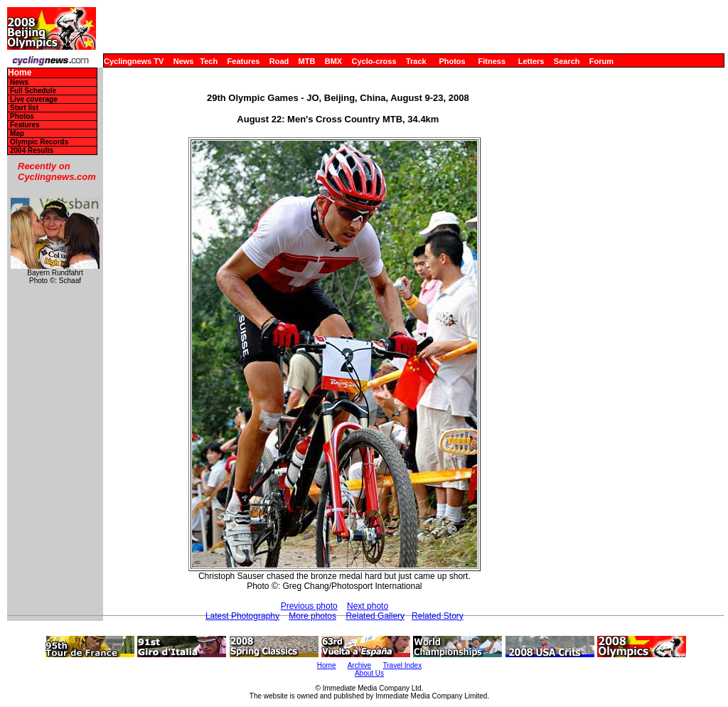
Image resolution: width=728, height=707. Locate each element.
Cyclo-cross (374, 61)
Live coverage (34, 99)
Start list (24, 108)
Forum (601, 61)
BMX (333, 61)
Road (279, 61)
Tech (209, 61)
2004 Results (32, 150)
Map (17, 133)
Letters (531, 61)
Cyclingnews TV (134, 61)
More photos (312, 616)
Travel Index (403, 665)
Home (20, 73)
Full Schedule (33, 91)
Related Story (438, 616)
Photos (452, 61)
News (184, 61)
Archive (359, 665)
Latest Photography (242, 616)
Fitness (492, 61)
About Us (369, 673)
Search (567, 61)
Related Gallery (375, 616)
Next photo (368, 606)
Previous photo (309, 606)
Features (244, 61)
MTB (307, 61)
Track (416, 61)
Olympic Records (39, 142)
